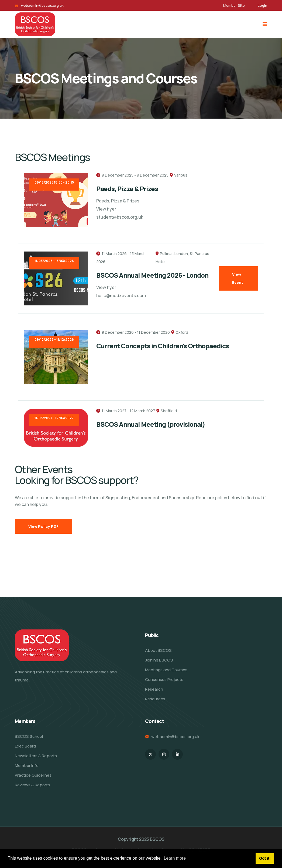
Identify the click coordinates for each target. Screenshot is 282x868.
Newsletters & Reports (36, 756)
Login (262, 5)
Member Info (27, 765)
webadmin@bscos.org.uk (42, 5)
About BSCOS (158, 650)
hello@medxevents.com (121, 295)
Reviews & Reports (32, 785)
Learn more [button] (175, 858)
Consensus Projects (164, 679)
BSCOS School (29, 736)
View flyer (106, 209)
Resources (155, 699)
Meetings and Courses (166, 670)
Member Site (234, 5)
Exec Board (25, 746)
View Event (238, 278)
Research (154, 689)
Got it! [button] (265, 858)
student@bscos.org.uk (120, 217)
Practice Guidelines (33, 775)
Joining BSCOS (159, 660)
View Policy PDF (43, 526)
